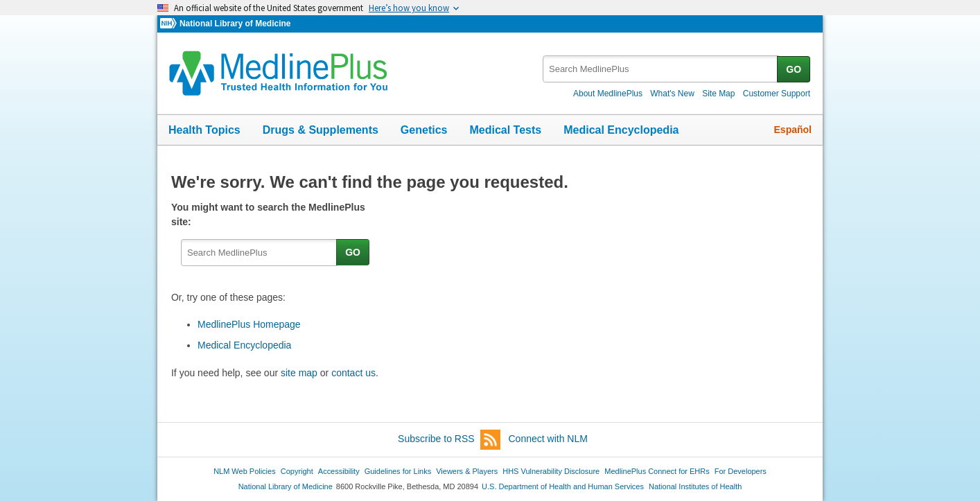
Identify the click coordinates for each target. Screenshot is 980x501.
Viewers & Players (467, 471)
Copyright (297, 471)
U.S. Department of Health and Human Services (563, 486)
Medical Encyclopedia (621, 130)
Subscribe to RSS (449, 440)
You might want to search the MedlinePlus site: (268, 214)
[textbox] (661, 69)
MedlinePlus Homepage (249, 324)
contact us (353, 373)
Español (793, 130)
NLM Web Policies (245, 471)
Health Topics (204, 130)
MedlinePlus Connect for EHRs (657, 471)
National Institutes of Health (695, 486)
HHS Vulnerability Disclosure (551, 471)
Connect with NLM (548, 439)
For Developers (741, 471)
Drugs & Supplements (321, 130)
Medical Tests (505, 130)
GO (794, 69)
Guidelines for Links (398, 471)
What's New (672, 94)
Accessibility (339, 471)
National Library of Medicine (235, 24)
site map (299, 373)
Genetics (424, 130)
